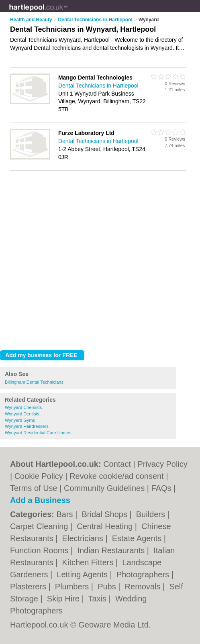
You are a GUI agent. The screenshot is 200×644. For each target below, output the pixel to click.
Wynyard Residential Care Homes (38, 433)
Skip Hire (64, 599)
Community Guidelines (104, 488)
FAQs (161, 488)
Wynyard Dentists (22, 414)
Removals (144, 587)
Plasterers (29, 587)
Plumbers (73, 587)
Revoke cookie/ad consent (117, 476)
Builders (152, 514)
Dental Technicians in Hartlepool (98, 86)
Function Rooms (40, 550)
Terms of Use (34, 488)
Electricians (84, 538)
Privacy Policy (162, 464)
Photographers (144, 574)
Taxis (98, 599)
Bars (66, 514)
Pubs (108, 587)
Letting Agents (83, 574)
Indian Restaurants (112, 550)
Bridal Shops (105, 514)
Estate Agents (138, 538)
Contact (117, 464)
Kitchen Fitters (89, 562)
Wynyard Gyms (20, 420)
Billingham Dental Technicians (34, 382)
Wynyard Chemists (23, 407)
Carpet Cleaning (40, 526)
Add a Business (40, 500)
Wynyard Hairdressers (27, 426)
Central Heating (106, 526)
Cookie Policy (39, 476)
